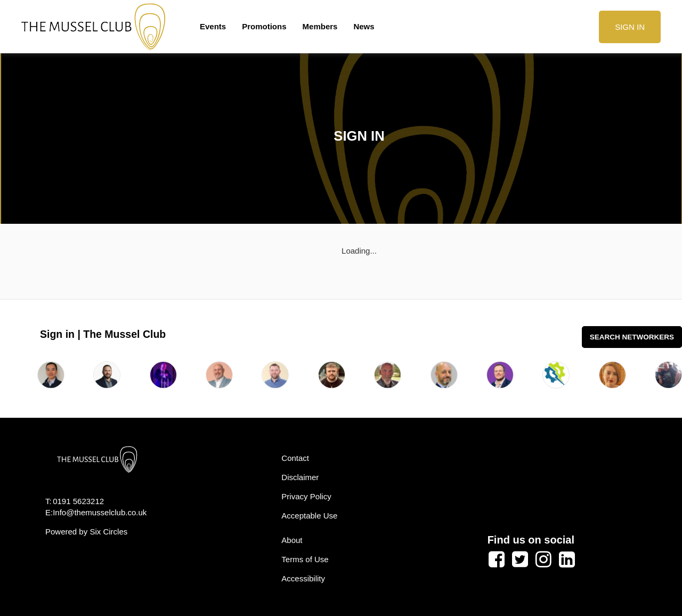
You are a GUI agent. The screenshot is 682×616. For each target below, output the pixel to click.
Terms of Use (305, 559)
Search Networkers (632, 337)
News (364, 26)
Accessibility (303, 578)
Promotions (264, 26)
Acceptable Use (309, 516)
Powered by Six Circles (86, 532)
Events (213, 26)
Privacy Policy (306, 496)
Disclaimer (300, 477)
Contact (295, 458)
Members (320, 26)
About (292, 540)
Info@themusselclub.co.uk (100, 512)
